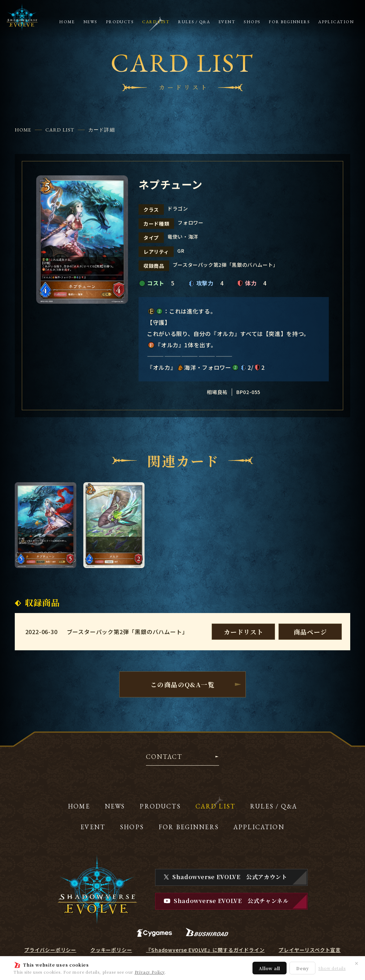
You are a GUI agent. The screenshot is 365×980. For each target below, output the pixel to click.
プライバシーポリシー (50, 950)
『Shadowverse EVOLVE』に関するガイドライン (205, 950)
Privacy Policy (150, 972)
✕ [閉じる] (357, 963)
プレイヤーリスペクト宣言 (310, 950)
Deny (302, 968)
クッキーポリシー (111, 950)
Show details (332, 968)
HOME (23, 130)
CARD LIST (60, 130)
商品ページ (310, 632)
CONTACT (164, 757)
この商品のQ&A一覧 (182, 684)
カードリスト (244, 632)
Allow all (270, 968)
